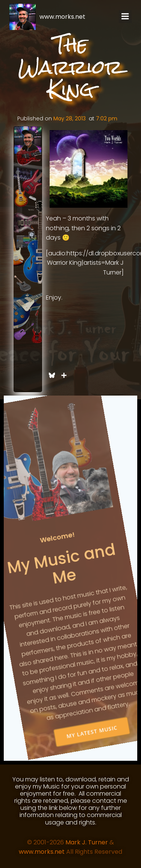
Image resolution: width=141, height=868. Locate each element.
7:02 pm (107, 118)
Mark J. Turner (87, 842)
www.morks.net (42, 852)
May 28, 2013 (70, 118)
